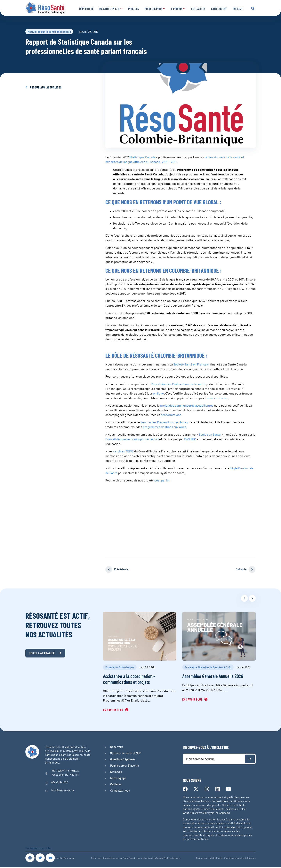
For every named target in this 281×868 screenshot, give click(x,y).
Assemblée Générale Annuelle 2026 (213, 676)
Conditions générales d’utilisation (240, 859)
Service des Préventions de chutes (164, 422)
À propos (178, 9)
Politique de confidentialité (209, 859)
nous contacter (217, 398)
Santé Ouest (219, 9)
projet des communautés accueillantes (187, 405)
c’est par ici (162, 480)
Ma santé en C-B (111, 9)
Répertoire (86, 9)
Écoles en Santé (210, 434)
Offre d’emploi (127, 667)
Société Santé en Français (191, 364)
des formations (171, 415)
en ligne (158, 393)
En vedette (112, 667)
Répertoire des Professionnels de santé (178, 384)
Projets (133, 9)
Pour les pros (155, 9)
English (237, 9)
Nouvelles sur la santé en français (49, 32)
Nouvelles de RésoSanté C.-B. (215, 667)
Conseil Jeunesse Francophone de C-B (132, 439)
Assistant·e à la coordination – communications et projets (129, 679)
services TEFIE (123, 451)
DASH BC (190, 439)
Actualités (198, 9)
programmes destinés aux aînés (165, 427)
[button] (253, 9)
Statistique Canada (142, 157)
